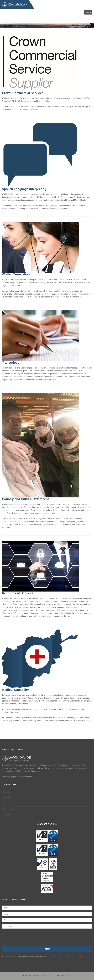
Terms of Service (70, 956)
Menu (88, 12)
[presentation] (19, 938)
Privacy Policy (53, 956)
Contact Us (7, 815)
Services (6, 798)
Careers (6, 804)
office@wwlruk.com (30, 110)
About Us (6, 792)
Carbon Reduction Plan (12, 809)
